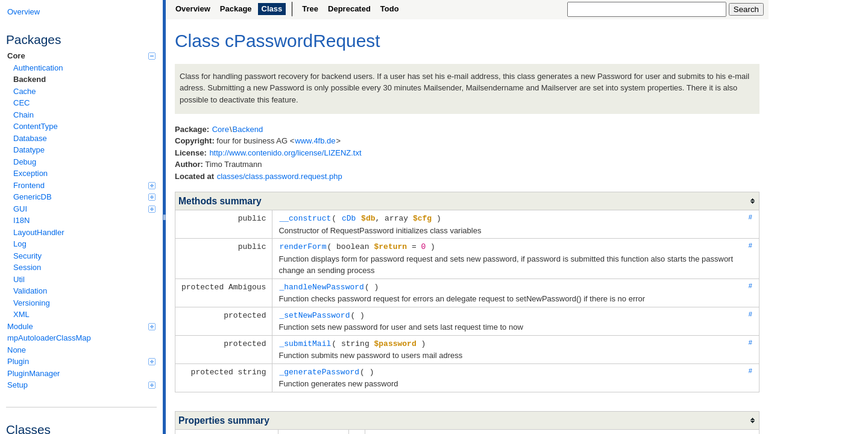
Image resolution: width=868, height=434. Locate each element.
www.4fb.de (315, 141)
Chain (24, 115)
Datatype (29, 150)
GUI (84, 209)
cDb (349, 218)
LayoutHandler (39, 232)
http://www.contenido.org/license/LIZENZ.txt (285, 153)
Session (27, 267)
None (17, 350)
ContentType (36, 126)
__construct (305, 218)
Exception (30, 173)
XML (21, 314)
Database (30, 138)
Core (81, 56)
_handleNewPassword (321, 285)
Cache (25, 91)
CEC (21, 103)
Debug (25, 162)
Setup (81, 385)
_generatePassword (319, 368)
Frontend (84, 185)
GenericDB (84, 197)
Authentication (38, 68)
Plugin (81, 361)
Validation (30, 291)
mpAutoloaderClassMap (49, 338)
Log (20, 244)
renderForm (303, 245)
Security (27, 256)
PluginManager (33, 373)
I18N (21, 220)
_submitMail (305, 341)
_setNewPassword (314, 313)
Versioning (32, 303)
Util (19, 279)
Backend (30, 79)
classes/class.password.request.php (280, 176)
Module (81, 326)
